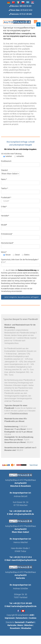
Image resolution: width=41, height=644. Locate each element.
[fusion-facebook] (18, 611)
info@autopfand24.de (24, 514)
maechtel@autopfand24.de (24, 560)
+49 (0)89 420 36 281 (22, 511)
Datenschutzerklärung (27, 270)
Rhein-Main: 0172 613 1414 (22, 10)
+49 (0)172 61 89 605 (22, 603)
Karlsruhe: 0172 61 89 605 (21, 14)
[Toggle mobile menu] (36, 22)
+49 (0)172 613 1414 (22, 557)
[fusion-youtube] (23, 611)
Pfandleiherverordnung (19, 413)
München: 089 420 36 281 (22, 6)
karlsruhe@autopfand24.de (24, 606)
